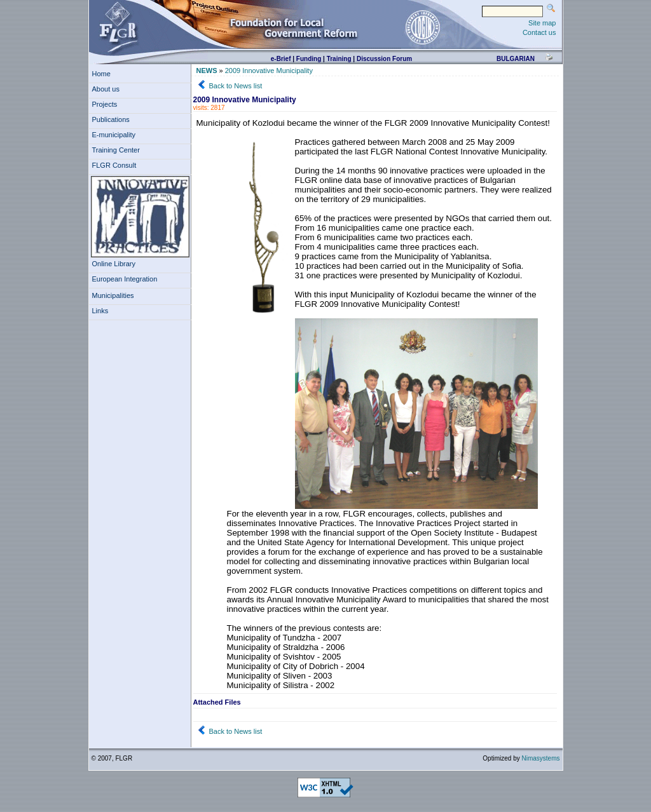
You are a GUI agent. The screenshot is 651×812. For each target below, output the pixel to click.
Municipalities (113, 295)
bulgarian (516, 59)
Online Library (114, 264)
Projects (107, 104)
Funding (309, 59)
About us (108, 89)
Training (339, 59)
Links (102, 311)
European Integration (125, 279)
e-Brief (281, 59)
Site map (542, 23)
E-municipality (116, 135)
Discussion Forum (384, 59)
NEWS (207, 71)
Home (101, 74)
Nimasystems (540, 758)
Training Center (118, 150)
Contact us (539, 32)
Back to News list (236, 86)
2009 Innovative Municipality (269, 71)
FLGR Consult (116, 165)
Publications (113, 119)
